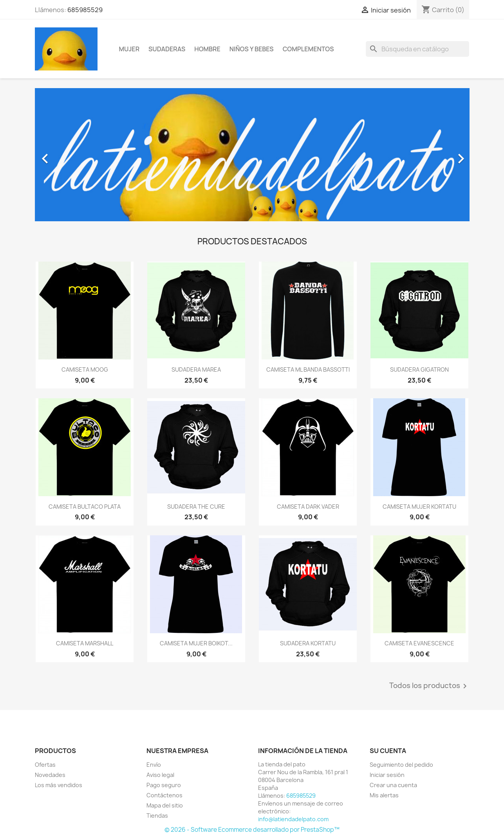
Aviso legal (160, 775)
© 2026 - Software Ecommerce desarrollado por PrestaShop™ (252, 830)
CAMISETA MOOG (85, 369)
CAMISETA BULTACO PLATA (85, 507)
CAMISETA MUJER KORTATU (419, 507)
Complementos (308, 49)
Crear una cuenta (393, 785)
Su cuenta (388, 751)
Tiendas (157, 816)
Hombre (207, 49)
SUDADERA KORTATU (308, 643)
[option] (252, 155)
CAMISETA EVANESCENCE (419, 643)
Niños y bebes (252, 49)
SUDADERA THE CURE (196, 507)
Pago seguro (164, 785)
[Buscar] (417, 49)
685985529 (85, 10)
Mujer (129, 49)
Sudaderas (167, 49)
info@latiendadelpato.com (293, 819)
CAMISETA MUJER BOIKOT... (196, 643)
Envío (154, 765)
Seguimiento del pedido (401, 765)
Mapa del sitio (165, 805)
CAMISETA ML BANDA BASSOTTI (308, 369)
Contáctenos (164, 795)
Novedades (50, 775)
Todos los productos (429, 686)
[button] (68, 155)
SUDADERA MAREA (196, 369)
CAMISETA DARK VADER (308, 507)
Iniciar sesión (387, 775)
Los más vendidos (59, 785)
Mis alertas (384, 795)
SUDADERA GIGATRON (419, 369)
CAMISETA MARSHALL (85, 643)
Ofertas (45, 765)
